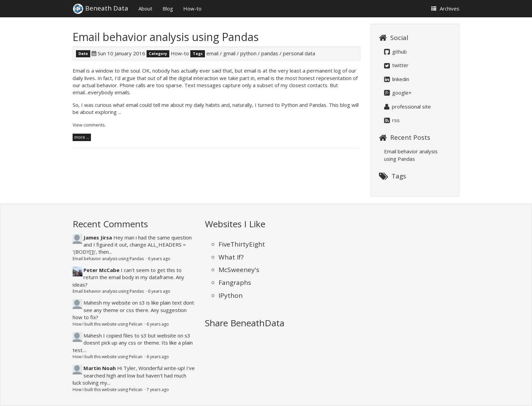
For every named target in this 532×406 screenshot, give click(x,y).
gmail (229, 53)
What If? (231, 257)
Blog (168, 8)
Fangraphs (235, 283)
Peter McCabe (101, 270)
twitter (396, 65)
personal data (299, 53)
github (395, 52)
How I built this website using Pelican (108, 324)
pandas (270, 53)
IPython (231, 295)
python (248, 53)
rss (392, 120)
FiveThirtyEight (242, 244)
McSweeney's (239, 270)
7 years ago (158, 390)
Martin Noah (100, 368)
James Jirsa (98, 237)
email (212, 53)
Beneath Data (100, 5)
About (145, 8)
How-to (192, 8)
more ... (82, 137)
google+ (398, 93)
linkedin (397, 79)
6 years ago (159, 259)
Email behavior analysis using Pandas (166, 37)
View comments (89, 125)
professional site (407, 107)
